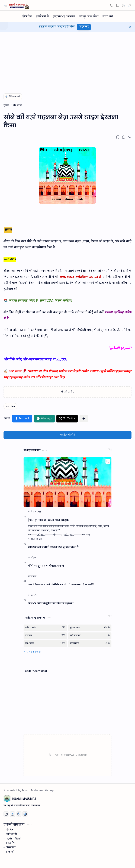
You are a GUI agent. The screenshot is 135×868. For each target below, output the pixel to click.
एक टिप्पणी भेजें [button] (68, 435)
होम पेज (10, 830)
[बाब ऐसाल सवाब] (34, 512)
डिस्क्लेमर (11, 848)
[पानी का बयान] (90, 636)
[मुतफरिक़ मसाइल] (35, 539)
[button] (5, 5)
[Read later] (118, 137)
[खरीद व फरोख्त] (45, 628)
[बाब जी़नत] (10, 406)
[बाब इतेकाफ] (32, 595)
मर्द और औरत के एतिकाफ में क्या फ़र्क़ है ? (51, 603)
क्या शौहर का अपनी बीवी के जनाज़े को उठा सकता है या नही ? (61, 584)
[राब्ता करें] (108, 16)
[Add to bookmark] (108, 461)
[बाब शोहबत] (32, 558)
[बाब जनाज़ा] (32, 577)
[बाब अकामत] (90, 644)
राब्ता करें (10, 852)
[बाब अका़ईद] (45, 644)
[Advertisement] (67, 61)
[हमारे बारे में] (42, 16)
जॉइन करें (84, 27)
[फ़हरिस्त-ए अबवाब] (64, 16)
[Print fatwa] (25, 814)
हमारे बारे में (11, 835)
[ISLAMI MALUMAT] (20, 5)
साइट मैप (10, 844)
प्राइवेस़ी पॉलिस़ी (13, 839)
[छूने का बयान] (90, 628)
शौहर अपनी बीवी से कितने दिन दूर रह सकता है (53, 547)
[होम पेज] (27, 16)
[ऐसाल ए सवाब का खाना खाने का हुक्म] (67, 482)
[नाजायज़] (45, 636)
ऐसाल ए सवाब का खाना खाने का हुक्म (49, 520)
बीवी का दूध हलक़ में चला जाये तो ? (47, 566)
